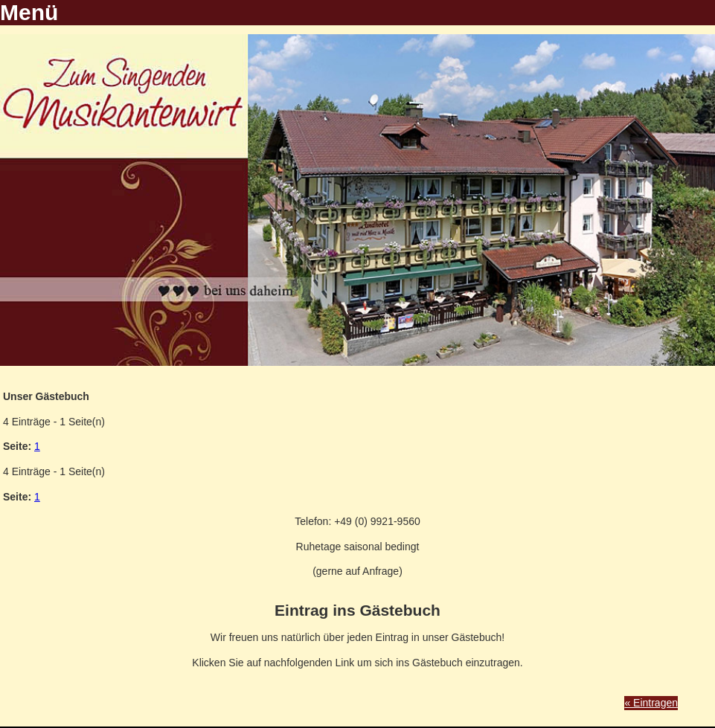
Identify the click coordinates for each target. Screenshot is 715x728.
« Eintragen (651, 703)
